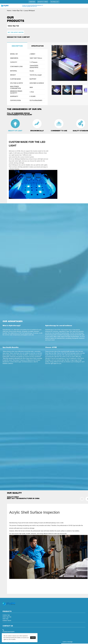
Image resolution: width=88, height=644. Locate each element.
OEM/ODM (32, 2)
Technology (55, 2)
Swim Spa (5, 619)
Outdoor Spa (6, 615)
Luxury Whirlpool (29, 10)
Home (9, 10)
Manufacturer (43, 2)
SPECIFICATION (37, 46)
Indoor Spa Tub (17, 10)
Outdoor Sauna (7, 620)
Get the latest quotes (16, 32)
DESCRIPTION (17, 46)
